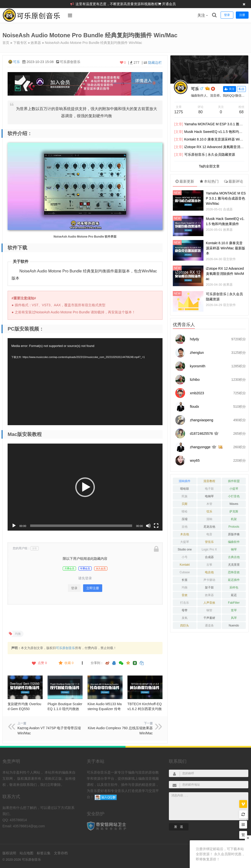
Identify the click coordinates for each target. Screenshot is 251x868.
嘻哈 (185, 511)
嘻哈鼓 (185, 489)
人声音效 (209, 603)
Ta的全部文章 (209, 166)
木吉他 (185, 534)
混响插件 (185, 481)
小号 (185, 557)
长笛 (185, 580)
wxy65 (195, 460)
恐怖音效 (234, 572)
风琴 (234, 618)
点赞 (39, 663)
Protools (234, 527)
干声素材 (209, 618)
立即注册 (93, 588)
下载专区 (20, 43)
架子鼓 (209, 587)
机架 (234, 519)
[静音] (148, 526)
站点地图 (26, 853)
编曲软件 (234, 542)
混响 (209, 519)
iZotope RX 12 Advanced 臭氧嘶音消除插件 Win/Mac (225, 274)
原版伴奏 (234, 534)
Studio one (185, 549)
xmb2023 (197, 393)
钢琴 (234, 549)
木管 (209, 504)
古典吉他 (234, 557)
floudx (195, 407)
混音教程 (209, 481)
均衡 (185, 587)
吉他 (185, 527)
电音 (209, 534)
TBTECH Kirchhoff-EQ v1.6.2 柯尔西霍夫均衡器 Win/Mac (145, 709)
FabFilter (234, 603)
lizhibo (195, 380)
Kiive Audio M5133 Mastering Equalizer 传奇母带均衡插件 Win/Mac (105, 709)
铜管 (209, 610)
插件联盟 (234, 481)
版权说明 (9, 853)
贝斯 (185, 504)
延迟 (234, 595)
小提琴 (234, 489)
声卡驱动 (209, 580)
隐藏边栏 (155, 63)
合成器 (228, 209)
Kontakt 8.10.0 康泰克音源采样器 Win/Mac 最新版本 (226, 248)
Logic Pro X (209, 549)
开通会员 (169, 4)
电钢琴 (209, 496)
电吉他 (209, 572)
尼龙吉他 (209, 527)
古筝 (209, 565)
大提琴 (185, 542)
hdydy (195, 339)
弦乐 (209, 511)
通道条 (209, 625)
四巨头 (185, 625)
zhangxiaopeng (202, 420)
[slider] (81, 526)
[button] (85, 487)
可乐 (16, 62)
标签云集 (44, 853)
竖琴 (234, 610)
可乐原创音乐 (65, 648)
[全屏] (156, 526)
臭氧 (185, 618)
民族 (185, 496)
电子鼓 (209, 489)
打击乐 (185, 603)
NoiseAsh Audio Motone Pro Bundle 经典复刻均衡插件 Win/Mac (94, 43)
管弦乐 (209, 542)
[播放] (14, 526)
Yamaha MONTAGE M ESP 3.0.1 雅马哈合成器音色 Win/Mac (226, 198)
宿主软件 (229, 259)
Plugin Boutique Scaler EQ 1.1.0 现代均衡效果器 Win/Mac (65, 709)
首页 (6, 43)
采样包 (234, 587)
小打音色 (234, 496)
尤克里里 (234, 565)
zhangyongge (200, 447)
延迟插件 (234, 580)
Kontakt (185, 565)
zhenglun (197, 353)
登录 (74, 588)
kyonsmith (198, 366)
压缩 (185, 519)
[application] (85, 382)
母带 (185, 610)
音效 (185, 595)
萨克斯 (234, 511)
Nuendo (234, 625)
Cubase (185, 572)
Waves (234, 504)
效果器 (36, 43)
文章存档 (61, 853)
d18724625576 (201, 434)
